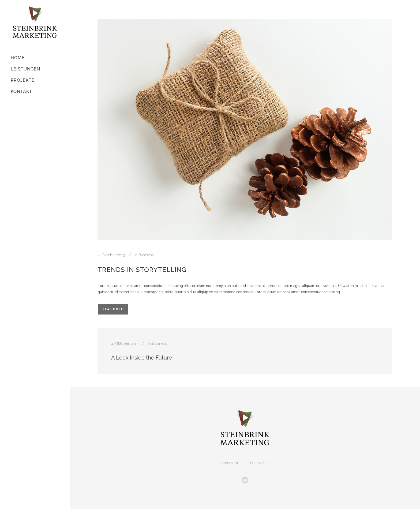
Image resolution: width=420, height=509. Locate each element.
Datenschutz (260, 463)
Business (146, 255)
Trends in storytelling (142, 270)
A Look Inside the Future (142, 358)
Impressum (229, 463)
